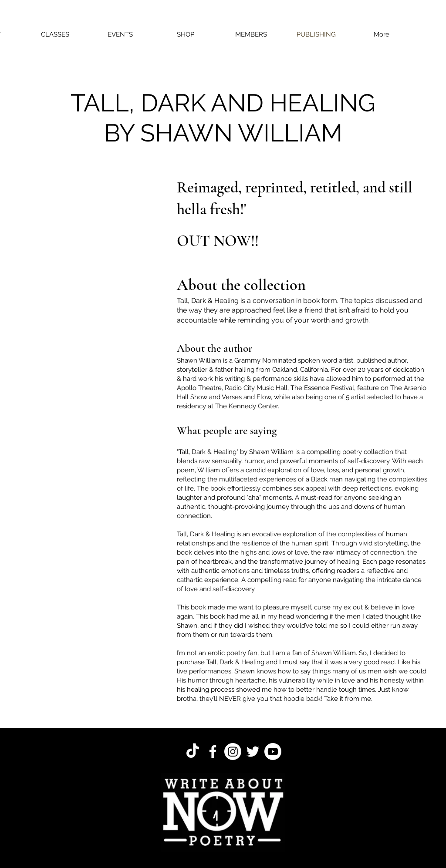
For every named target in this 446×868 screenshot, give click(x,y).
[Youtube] (273, 752)
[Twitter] (253, 752)
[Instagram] (233, 752)
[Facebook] (213, 752)
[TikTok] (193, 752)
